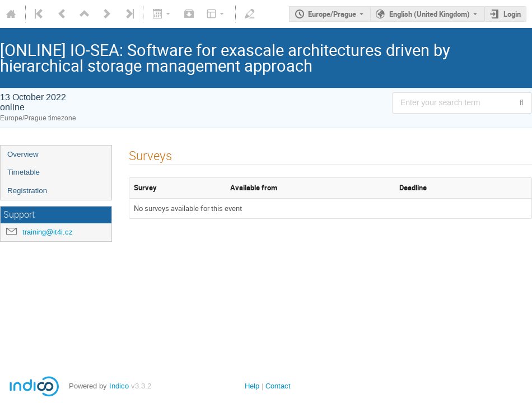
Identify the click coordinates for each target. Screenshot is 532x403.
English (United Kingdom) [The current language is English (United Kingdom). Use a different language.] (430, 14)
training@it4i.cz (48, 232)
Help (252, 386)
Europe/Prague (332, 14)
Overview (23, 154)
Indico (119, 386)
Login (512, 14)
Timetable (24, 172)
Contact (278, 386)
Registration (27, 191)
